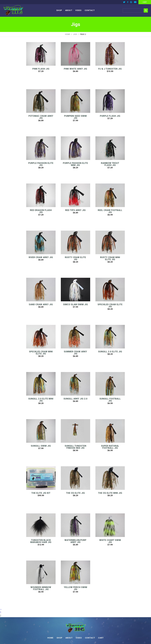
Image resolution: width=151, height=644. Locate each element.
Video (78, 10)
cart (145, 2)
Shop (59, 10)
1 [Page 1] (1, 612)
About (69, 10)
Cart (101, 638)
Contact (90, 10)
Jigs (75, 34)
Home (68, 34)
